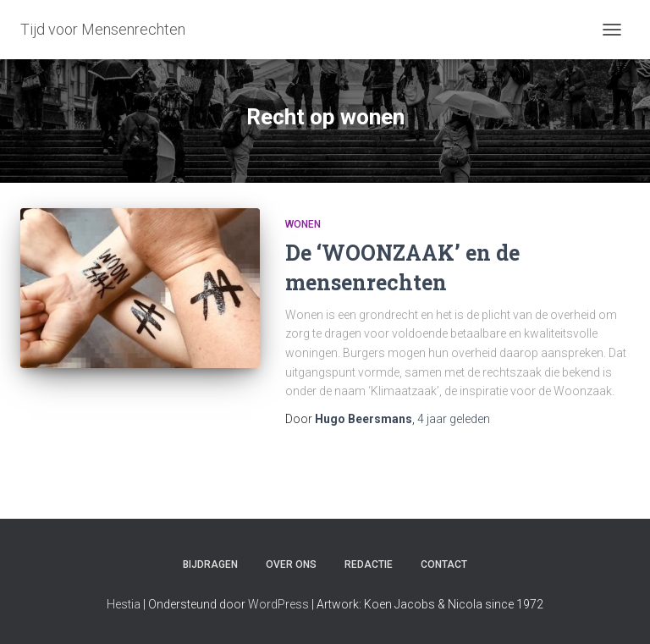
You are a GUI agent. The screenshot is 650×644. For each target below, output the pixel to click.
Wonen (303, 224)
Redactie (369, 564)
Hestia (124, 604)
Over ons (291, 564)
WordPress (278, 604)
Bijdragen (210, 564)
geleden (454, 419)
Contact (444, 564)
